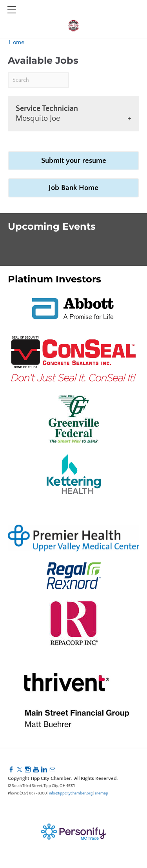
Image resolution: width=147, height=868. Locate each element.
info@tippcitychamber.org (71, 793)
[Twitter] (19, 770)
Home (16, 42)
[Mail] (52, 770)
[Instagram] (28, 770)
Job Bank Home (73, 188)
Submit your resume (74, 161)
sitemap (102, 793)
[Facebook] (11, 770)
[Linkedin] (44, 770)
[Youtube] (36, 770)
